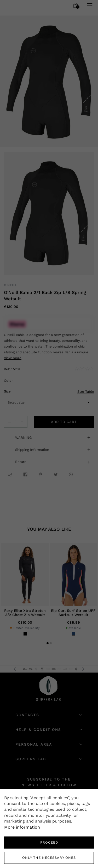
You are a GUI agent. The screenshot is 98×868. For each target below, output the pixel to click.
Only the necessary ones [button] (49, 858)
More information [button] (22, 827)
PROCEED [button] (49, 842)
